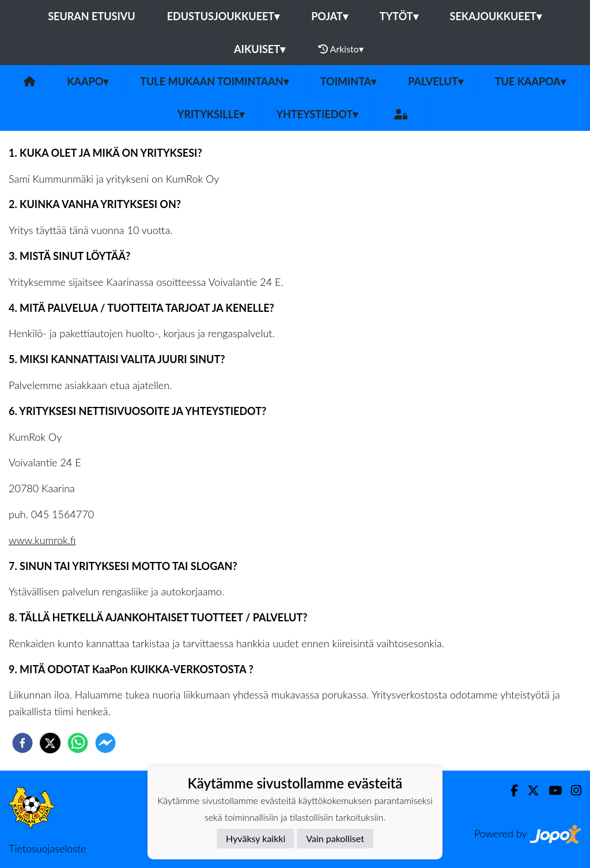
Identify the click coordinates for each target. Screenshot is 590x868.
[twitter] (50, 743)
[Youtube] (551, 790)
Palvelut (436, 81)
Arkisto (341, 49)
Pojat (330, 16)
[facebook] (22, 743)
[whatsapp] (78, 743)
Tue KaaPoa (530, 81)
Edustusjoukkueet (223, 16)
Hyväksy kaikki (256, 838)
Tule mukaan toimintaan (214, 81)
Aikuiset (260, 49)
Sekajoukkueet (496, 16)
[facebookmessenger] (105, 743)
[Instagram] (572, 790)
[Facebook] (510, 790)
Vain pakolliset (335, 838)
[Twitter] (529, 790)
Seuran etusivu (92, 16)
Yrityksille (211, 114)
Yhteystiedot (317, 114)
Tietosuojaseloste (47, 848)
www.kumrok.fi (42, 540)
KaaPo (88, 81)
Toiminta (349, 81)
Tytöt (399, 16)
